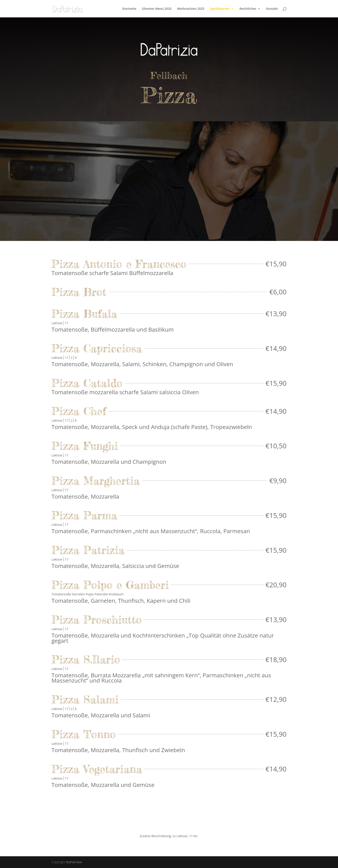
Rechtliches (248, 9)
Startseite (129, 9)
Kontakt (272, 9)
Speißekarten (220, 9)
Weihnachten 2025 (191, 9)
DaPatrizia (74, 862)
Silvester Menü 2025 (157, 9)
